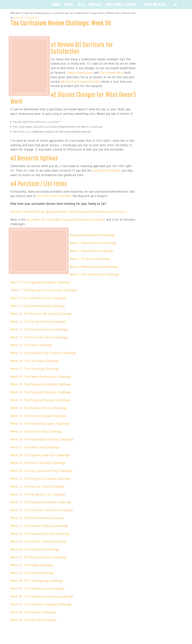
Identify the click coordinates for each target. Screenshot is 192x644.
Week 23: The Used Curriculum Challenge (38, 416)
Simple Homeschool (80, 72)
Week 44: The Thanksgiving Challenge (37, 581)
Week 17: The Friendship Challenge (35, 369)
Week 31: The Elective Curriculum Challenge (40, 479)
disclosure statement (26, 17)
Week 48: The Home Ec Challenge (33, 612)
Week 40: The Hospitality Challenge (35, 549)
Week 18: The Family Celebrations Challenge (41, 376)
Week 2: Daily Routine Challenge (92, 251)
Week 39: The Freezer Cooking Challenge (39, 541)
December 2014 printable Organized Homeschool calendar (66, 219)
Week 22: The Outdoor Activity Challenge (39, 408)
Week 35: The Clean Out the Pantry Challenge (42, 510)
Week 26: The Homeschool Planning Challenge (42, 439)
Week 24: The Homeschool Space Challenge (40, 423)
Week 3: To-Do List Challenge (90, 259)
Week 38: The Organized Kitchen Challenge (40, 534)
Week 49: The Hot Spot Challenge (34, 620)
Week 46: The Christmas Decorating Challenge (42, 596)
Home (56, 5)
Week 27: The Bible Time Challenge (35, 447)
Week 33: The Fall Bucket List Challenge (38, 494)
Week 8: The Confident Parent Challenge (38, 298)
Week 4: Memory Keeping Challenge (94, 267)
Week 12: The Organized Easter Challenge (39, 329)
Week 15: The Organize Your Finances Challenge (43, 353)
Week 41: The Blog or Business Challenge (39, 557)
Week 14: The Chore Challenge (31, 345)
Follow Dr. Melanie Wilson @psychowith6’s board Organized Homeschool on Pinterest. (69, 212)
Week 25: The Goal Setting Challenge (36, 431)
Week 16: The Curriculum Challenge (34, 361)
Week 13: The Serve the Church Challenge (39, 337)
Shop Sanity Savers (121, 5)
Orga (73, 235)
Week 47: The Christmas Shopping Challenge (41, 604)
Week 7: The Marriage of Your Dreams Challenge (44, 290)
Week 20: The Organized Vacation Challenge (41, 392)
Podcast (95, 5)
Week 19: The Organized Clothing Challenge (41, 384)
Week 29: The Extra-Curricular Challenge (38, 463)
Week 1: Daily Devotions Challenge (93, 243)
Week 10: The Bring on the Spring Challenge (41, 314)
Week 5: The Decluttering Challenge (94, 274)
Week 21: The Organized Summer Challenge (40, 400)
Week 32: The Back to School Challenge (37, 486)
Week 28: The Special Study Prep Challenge (40, 455)
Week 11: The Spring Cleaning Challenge (38, 321)
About (69, 5)
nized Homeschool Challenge (95, 235)
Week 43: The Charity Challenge (32, 573)
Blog (81, 5)
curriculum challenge (106, 170)
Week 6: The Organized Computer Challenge (40, 282)
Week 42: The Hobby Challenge (32, 565)
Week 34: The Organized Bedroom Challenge (41, 502)
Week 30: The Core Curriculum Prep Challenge (42, 471)
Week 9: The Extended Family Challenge (38, 306)
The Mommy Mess (112, 72)
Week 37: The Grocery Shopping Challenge (39, 526)
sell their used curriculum (54, 196)
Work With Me (155, 5)
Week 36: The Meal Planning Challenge (37, 518)
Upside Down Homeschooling (81, 81)
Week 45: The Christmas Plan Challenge (37, 588)
